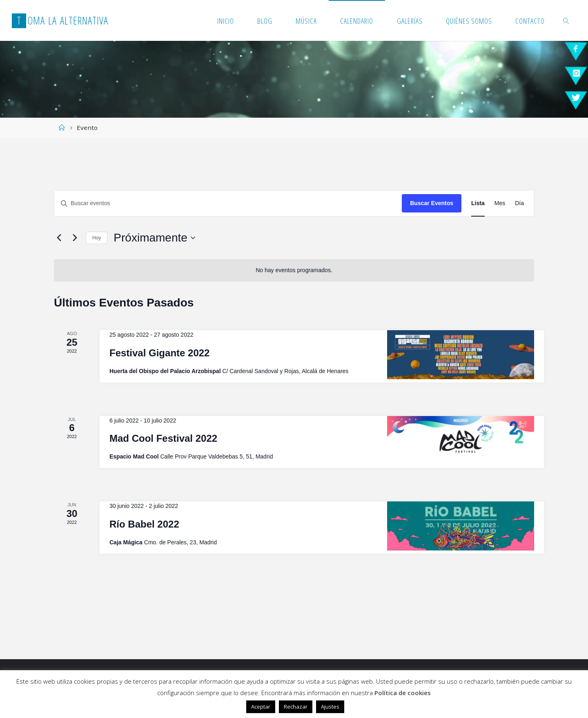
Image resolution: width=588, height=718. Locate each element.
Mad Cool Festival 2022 (163, 438)
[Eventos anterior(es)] (59, 238)
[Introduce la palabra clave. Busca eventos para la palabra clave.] (228, 203)
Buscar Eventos (432, 203)
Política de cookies (403, 693)
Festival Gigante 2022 (159, 353)
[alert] (294, 270)
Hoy (97, 238)
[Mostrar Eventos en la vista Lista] (478, 203)
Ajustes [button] (330, 707)
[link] (566, 20)
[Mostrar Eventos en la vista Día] (519, 203)
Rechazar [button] (296, 707)
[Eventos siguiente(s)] (75, 238)
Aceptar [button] (261, 707)
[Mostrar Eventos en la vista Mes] (500, 203)
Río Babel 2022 (144, 524)
